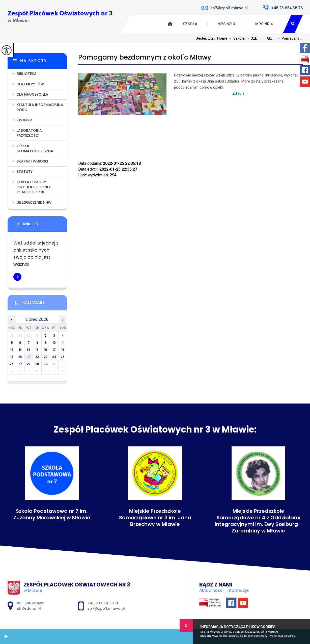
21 (29, 357)
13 (20, 350)
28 (29, 364)
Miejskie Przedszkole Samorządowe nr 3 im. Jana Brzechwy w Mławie (155, 518)
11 (63, 343)
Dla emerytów (30, 84)
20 (20, 357)
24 (54, 357)
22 (37, 357)
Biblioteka (27, 74)
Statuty (25, 172)
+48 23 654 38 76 (283, 8)
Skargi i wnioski (32, 161)
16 (46, 350)
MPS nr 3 (226, 24)
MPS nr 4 (264, 24)
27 (20, 364)
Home (222, 38)
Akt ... (268, 38)
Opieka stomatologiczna (35, 148)
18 (63, 350)
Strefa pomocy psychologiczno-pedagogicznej (34, 187)
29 (37, 364)
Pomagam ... (289, 38)
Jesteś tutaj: (206, 38)
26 (12, 364)
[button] (6, 636)
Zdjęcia (238, 93)
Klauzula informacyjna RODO (40, 107)
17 (54, 350)
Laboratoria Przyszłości (29, 133)
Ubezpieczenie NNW (34, 202)
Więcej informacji (17, 277)
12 (12, 350)
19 (12, 357)
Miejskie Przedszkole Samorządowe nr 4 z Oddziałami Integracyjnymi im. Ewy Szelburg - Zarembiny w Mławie (258, 521)
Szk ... (253, 38)
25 (63, 357)
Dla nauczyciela (32, 94)
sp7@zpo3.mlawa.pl (225, 8)
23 (46, 357)
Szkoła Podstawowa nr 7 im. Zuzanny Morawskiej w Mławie (52, 514)
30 (46, 364)
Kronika (25, 120)
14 (29, 350)
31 (54, 364)
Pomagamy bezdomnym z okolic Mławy (145, 57)
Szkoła (190, 24)
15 (37, 350)
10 (54, 343)
